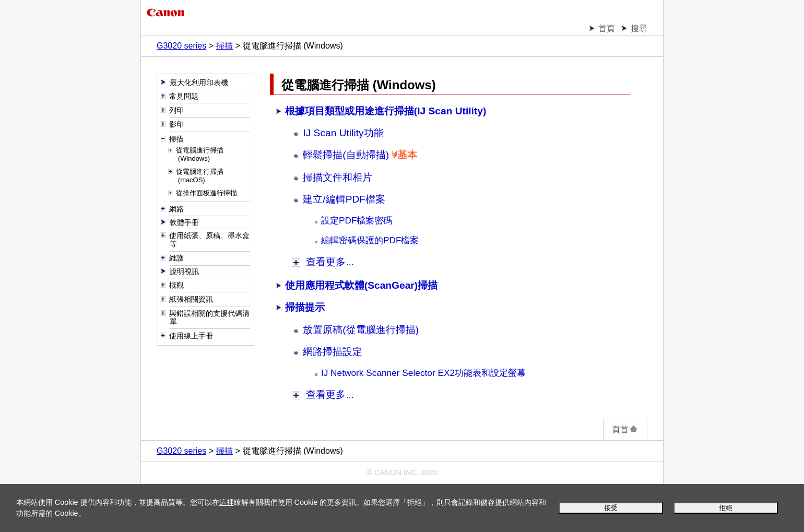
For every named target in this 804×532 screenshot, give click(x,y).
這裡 (227, 502)
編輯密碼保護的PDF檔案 (370, 240)
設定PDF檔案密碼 (357, 220)
